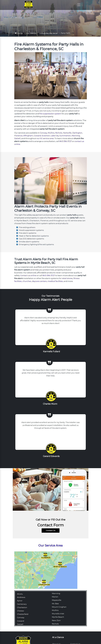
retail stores (67, 278)
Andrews (21, 597)
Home (19, 33)
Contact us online (28, 275)
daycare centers (39, 281)
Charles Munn (50, 404)
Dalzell (17, 138)
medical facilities (55, 281)
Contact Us (51, 531)
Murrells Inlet (58, 614)
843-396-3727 (66, 141)
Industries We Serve (49, 33)
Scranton (46, 136)
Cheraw (20, 611)
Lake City (55, 136)
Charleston (22, 607)
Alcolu (20, 594)
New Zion (56, 620)
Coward (37, 136)
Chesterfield (23, 614)
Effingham (28, 136)
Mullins (51, 133)
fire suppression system (50, 114)
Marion (55, 597)
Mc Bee (55, 604)
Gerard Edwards (51, 456)
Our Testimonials (50, 296)
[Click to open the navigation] (79, 5)
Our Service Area (50, 545)
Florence (18, 136)
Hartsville (67, 133)
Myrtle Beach (58, 617)
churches (27, 281)
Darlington (77, 133)
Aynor (20, 601)
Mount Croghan (59, 607)
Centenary (22, 604)
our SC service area (45, 138)
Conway (43, 133)
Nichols (59, 133)
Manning (76, 136)
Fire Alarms (31, 33)
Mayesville (57, 600)
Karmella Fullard (51, 351)
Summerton (65, 136)
